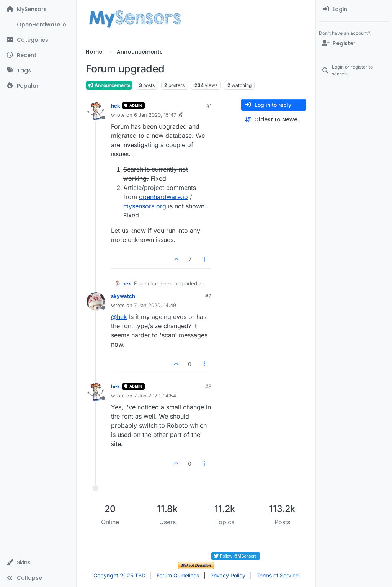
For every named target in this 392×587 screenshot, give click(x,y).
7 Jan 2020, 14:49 (155, 305)
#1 (209, 106)
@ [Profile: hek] (119, 317)
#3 (208, 386)
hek (116, 106)
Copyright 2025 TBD (119, 575)
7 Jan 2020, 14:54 (155, 396)
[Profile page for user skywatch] (96, 301)
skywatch (123, 296)
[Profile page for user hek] (96, 111)
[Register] (354, 43)
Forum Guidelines (178, 575)
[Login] (354, 9)
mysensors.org (145, 206)
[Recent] (38, 55)
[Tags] (38, 70)
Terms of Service (278, 575)
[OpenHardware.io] (38, 25)
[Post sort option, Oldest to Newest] (274, 120)
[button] (38, 562)
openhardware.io (163, 197)
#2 (208, 296)
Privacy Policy (228, 575)
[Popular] (38, 86)
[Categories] (38, 40)
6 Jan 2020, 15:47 (155, 115)
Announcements (109, 85)
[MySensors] (38, 9)
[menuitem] (354, 9)
